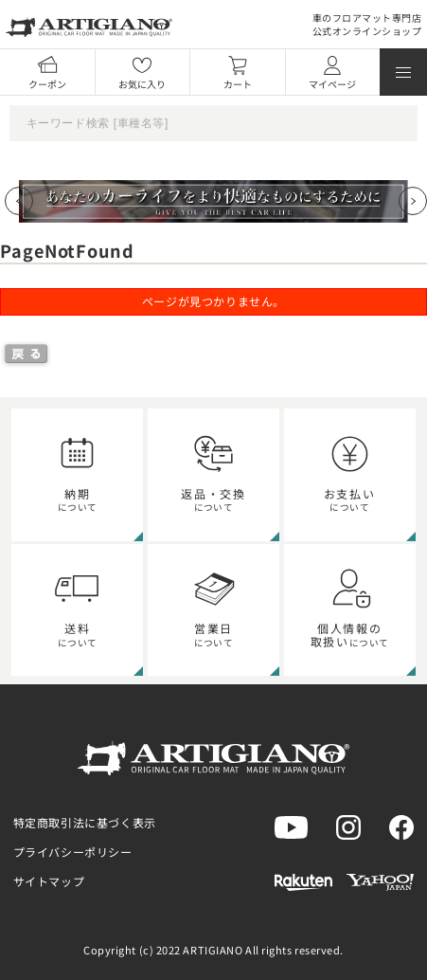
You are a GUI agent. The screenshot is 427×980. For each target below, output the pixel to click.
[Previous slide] (19, 201)
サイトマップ (49, 881)
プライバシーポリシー (73, 852)
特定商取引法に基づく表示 (85, 822)
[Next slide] (413, 201)
